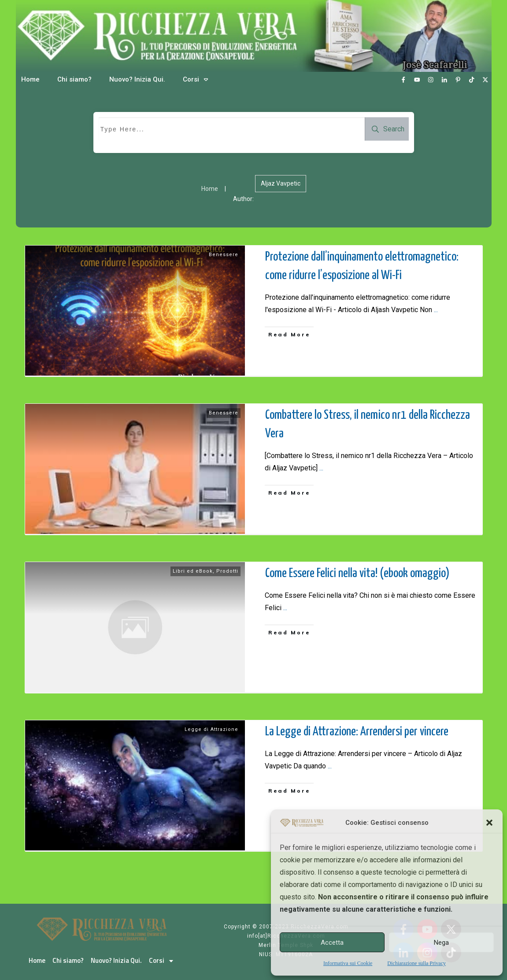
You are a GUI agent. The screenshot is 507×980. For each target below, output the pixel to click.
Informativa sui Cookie (348, 963)
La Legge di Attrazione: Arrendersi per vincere (357, 732)
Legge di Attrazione (211, 729)
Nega (441, 943)
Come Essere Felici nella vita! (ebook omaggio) (357, 574)
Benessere (224, 255)
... (436, 310)
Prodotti (227, 571)
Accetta (332, 943)
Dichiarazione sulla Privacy (416, 963)
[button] (489, 823)
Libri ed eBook (193, 571)
